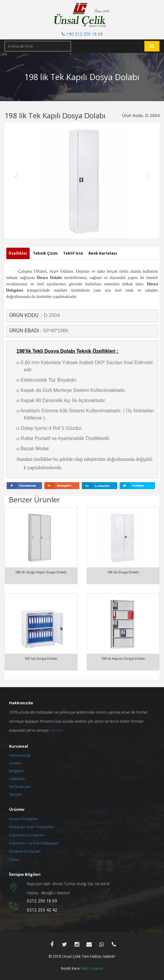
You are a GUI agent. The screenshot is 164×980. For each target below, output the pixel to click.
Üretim (15, 763)
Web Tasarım (92, 968)
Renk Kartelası (103, 253)
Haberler (17, 779)
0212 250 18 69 (42, 901)
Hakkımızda (20, 755)
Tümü (14, 859)
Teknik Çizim (45, 253)
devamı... (58, 730)
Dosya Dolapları (24, 819)
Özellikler (18, 253)
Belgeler (17, 771)
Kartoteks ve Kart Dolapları (34, 843)
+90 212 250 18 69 (82, 34)
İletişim (15, 794)
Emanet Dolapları (25, 851)
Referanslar (20, 786)
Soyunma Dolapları (27, 835)
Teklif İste (73, 253)
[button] (16, 175)
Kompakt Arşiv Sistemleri (32, 827)
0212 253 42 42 (42, 910)
